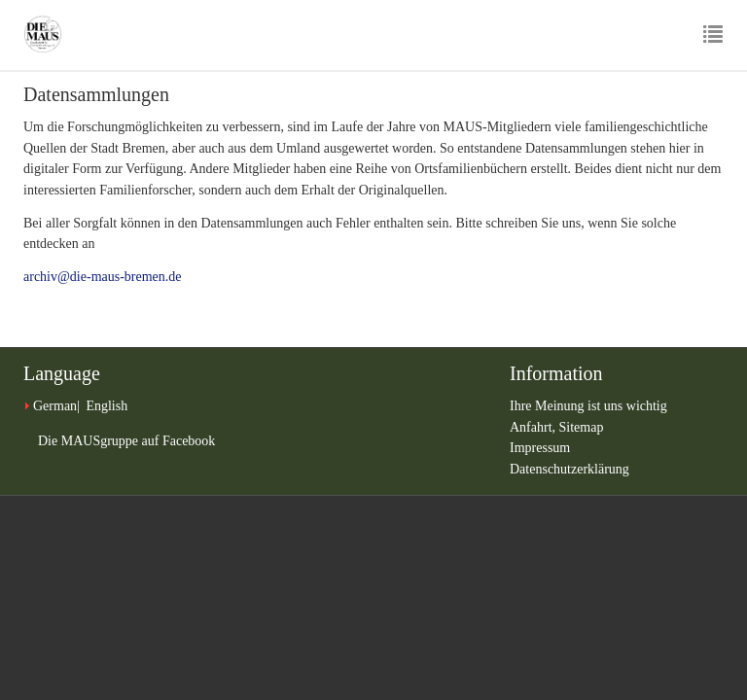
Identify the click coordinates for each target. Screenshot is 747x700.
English (107, 406)
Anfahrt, (534, 427)
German (55, 406)
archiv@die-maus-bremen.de (103, 277)
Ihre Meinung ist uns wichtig (588, 406)
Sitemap (582, 427)
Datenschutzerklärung (569, 469)
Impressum (540, 448)
